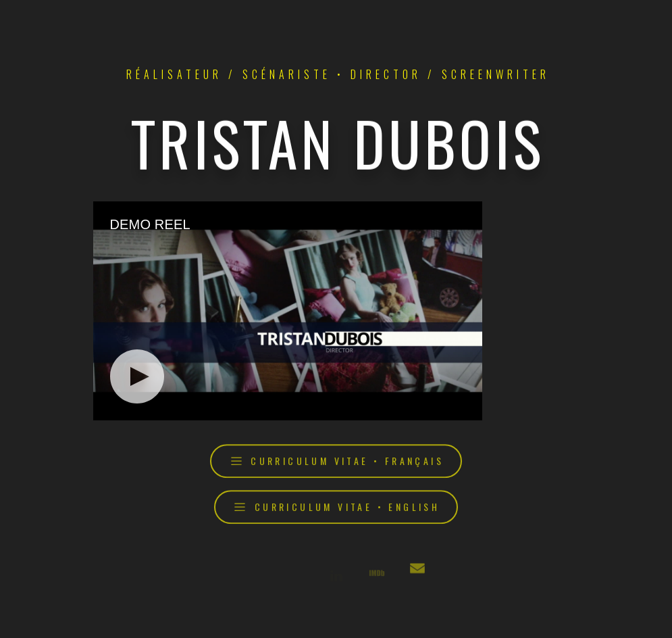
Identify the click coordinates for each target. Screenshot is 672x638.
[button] (336, 463)
